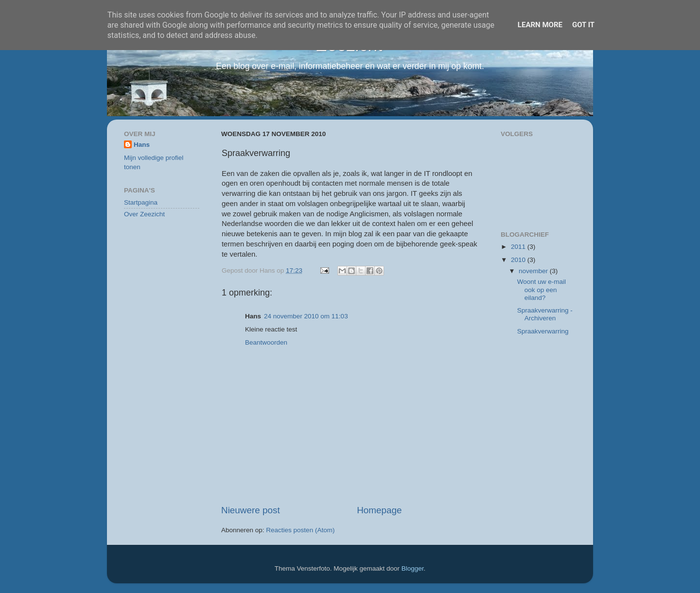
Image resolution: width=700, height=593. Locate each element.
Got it (583, 25)
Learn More (540, 25)
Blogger (413, 568)
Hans (142, 145)
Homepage (379, 510)
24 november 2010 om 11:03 (306, 316)
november (534, 271)
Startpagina (141, 202)
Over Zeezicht (144, 214)
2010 (519, 260)
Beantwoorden (266, 342)
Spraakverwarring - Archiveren (545, 314)
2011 (519, 247)
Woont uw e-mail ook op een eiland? (542, 289)
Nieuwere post (251, 510)
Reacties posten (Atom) (300, 530)
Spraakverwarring (543, 331)
